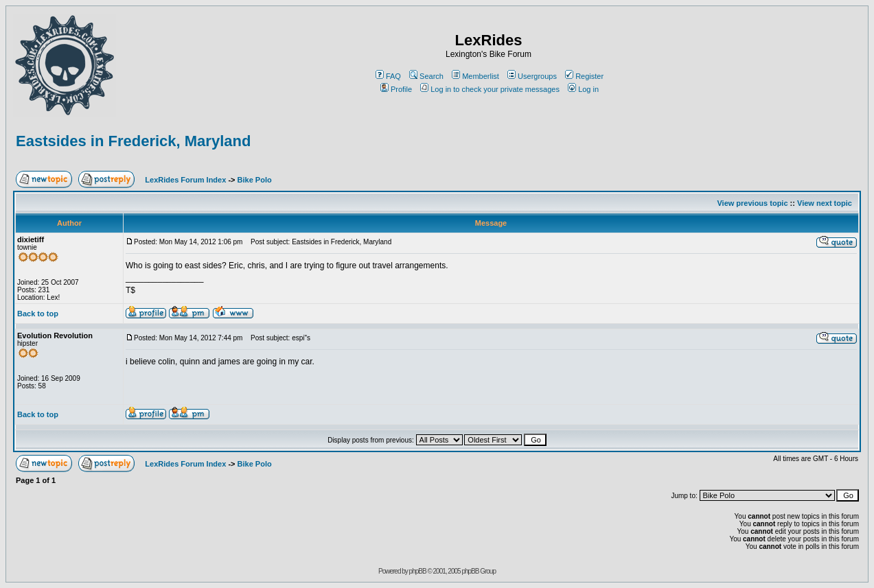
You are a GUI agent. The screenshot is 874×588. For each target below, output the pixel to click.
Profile (396, 89)
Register (584, 76)
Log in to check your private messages (490, 89)
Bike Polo (255, 180)
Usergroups (532, 76)
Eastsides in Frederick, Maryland (133, 141)
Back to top (38, 314)
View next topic (825, 203)
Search (426, 76)
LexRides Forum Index (185, 180)
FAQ (388, 76)
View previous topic (752, 203)
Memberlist (475, 76)
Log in (583, 89)
